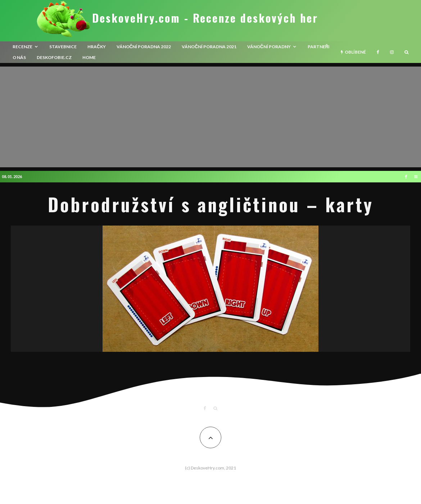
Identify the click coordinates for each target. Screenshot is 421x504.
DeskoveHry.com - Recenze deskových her (205, 18)
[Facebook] (378, 52)
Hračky (97, 47)
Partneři (319, 47)
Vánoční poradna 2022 (144, 47)
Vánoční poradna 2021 (209, 47)
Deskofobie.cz (54, 57)
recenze (22, 47)
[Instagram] (392, 52)
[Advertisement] (210, 117)
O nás (19, 57)
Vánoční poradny (269, 47)
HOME (89, 57)
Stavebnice (63, 47)
